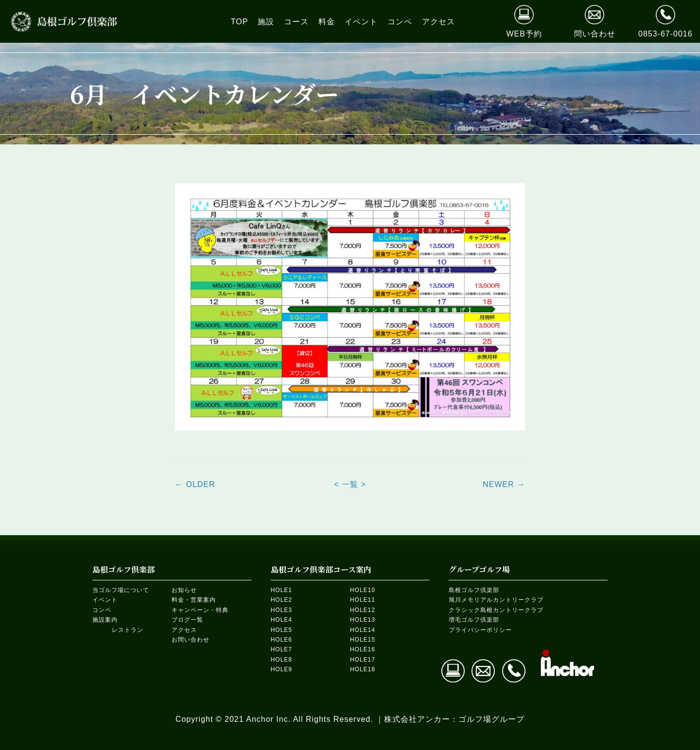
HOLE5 (281, 630)
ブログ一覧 (187, 620)
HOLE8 (281, 660)
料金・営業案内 (194, 600)
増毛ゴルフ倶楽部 (474, 620)
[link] (240, 22)
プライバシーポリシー (480, 630)
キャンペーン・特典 (200, 610)
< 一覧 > (350, 484)
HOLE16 (363, 649)
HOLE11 (363, 600)
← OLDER (195, 484)
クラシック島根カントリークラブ (496, 610)
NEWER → (504, 484)
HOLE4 (281, 620)
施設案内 (105, 620)
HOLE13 (363, 620)
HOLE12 (363, 610)
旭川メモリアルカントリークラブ (496, 600)
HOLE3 (281, 610)
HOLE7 (281, 649)
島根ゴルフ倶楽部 (474, 590)
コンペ (102, 610)
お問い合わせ (191, 640)
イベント (105, 600)
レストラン (128, 630)
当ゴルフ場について (121, 590)
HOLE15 (363, 640)
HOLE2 (281, 600)
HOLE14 (363, 630)
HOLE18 (363, 669)
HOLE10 (363, 590)
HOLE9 (281, 669)
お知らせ (184, 590)
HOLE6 (281, 640)
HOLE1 (281, 590)
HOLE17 (363, 660)
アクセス (184, 630)
